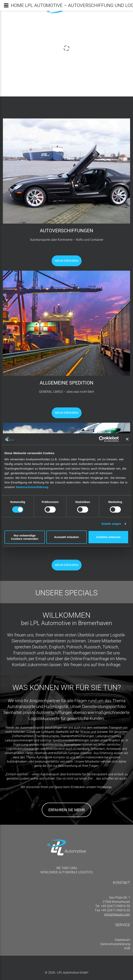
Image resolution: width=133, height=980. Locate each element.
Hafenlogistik (56, 707)
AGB (127, 948)
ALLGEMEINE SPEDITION (66, 383)
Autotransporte (21, 707)
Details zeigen (111, 524)
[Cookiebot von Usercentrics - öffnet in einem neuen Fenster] (102, 439)
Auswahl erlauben (66, 537)
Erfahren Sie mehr (66, 810)
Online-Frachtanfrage (90, 659)
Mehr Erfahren (67, 261)
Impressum (122, 940)
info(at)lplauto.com (117, 915)
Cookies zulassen (108, 537)
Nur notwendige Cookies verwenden (25, 537)
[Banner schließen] (127, 439)
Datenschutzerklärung (32, 487)
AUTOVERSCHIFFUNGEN (66, 231)
